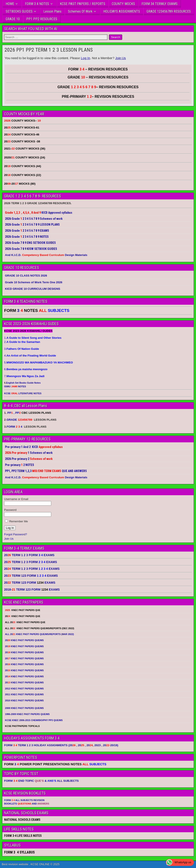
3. (21, 349)
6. (26, 369)
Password (10, 510)
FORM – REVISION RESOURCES (98, 69)
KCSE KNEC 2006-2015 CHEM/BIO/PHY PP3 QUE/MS (34, 720)
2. (22, 342)
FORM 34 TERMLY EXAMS (160, 4)
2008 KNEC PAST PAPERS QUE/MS (24, 708)
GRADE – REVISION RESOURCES (98, 87)
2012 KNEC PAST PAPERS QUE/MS (24, 689)
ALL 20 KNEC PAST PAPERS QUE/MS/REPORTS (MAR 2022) (39, 634)
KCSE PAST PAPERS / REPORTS (83, 4)
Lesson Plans (52, 11)
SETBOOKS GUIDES (19, 11)
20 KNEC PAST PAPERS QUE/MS (24, 640)
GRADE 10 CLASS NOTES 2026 (26, 276)
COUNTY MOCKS (123, 4)
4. (30, 356)
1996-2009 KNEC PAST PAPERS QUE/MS (27, 714)
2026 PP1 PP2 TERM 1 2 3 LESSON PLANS (49, 50)
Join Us (121, 58)
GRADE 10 (13, 19)
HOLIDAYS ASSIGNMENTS (122, 11)
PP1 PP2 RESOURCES (42, 19)
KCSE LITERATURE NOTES (23, 393)
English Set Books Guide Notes (23, 383)
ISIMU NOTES (15, 386)
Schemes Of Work (80, 11)
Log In (85, 58)
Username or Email (16, 499)
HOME (10, 4)
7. (24, 376)
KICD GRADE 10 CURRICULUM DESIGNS (33, 289)
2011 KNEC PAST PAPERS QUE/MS (24, 694)
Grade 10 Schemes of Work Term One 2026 (34, 282)
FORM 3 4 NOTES (37, 4)
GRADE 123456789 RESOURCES (169, 11)
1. (33, 338)
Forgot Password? (16, 534)
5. (39, 362)
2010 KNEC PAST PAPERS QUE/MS (24, 700)
